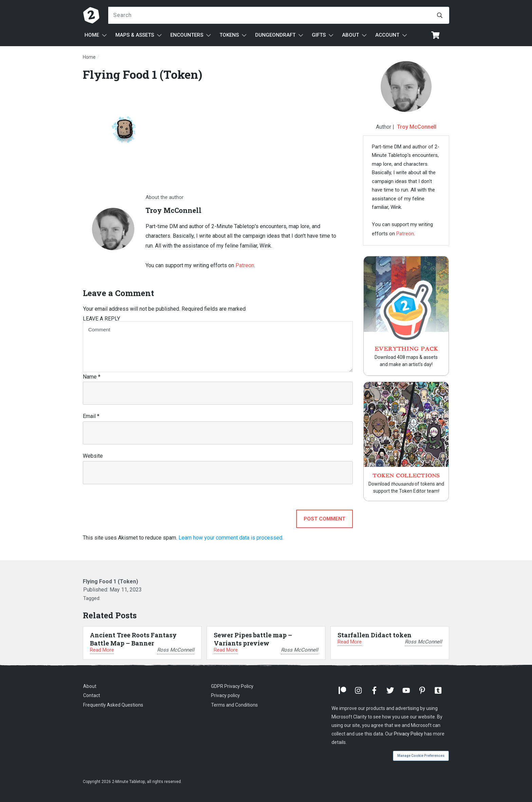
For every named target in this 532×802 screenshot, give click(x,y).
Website (93, 456)
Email (91, 416)
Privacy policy (225, 695)
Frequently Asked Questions (113, 705)
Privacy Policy (408, 734)
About (90, 686)
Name (92, 377)
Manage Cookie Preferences (421, 756)
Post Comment (325, 519)
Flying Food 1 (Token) (142, 74)
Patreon (245, 265)
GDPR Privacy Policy (232, 686)
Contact (92, 695)
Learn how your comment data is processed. (231, 538)
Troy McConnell (417, 127)
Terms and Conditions (234, 705)
